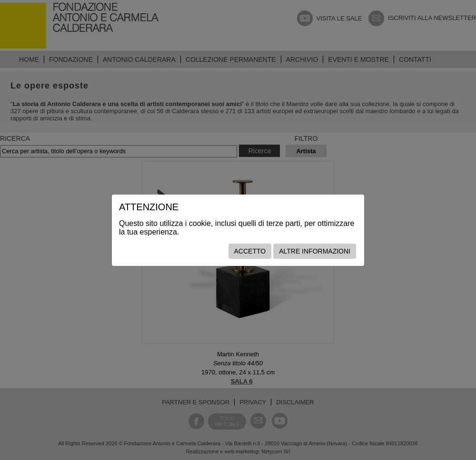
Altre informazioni (315, 251)
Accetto (250, 251)
